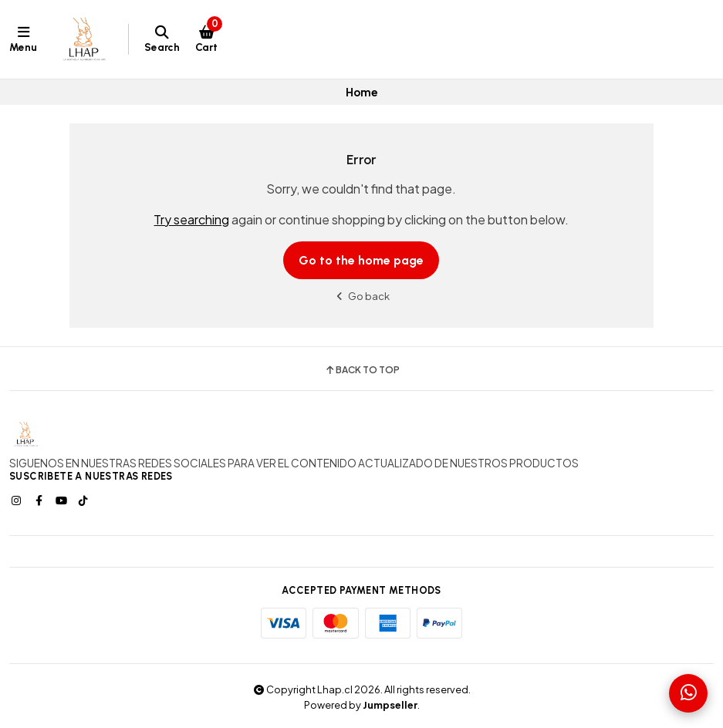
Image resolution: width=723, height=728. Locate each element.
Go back (361, 296)
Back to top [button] (362, 370)
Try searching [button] (191, 219)
